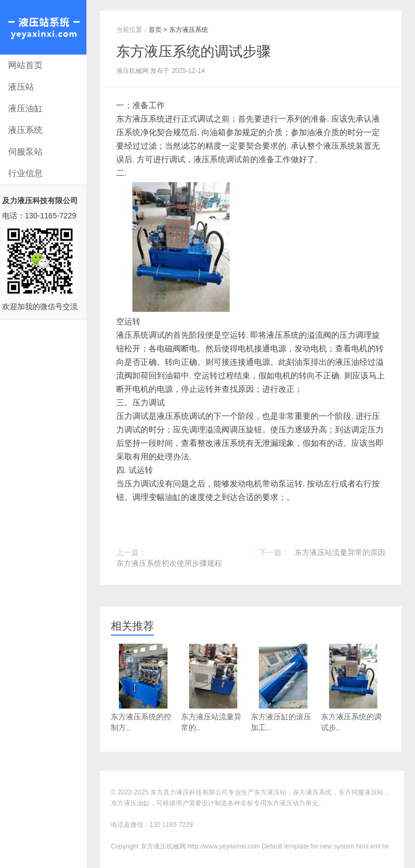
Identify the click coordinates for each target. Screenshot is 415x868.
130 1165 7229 (171, 825)
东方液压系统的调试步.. (353, 688)
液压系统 (25, 130)
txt (386, 846)
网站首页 (25, 65)
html (362, 846)
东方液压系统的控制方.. (143, 688)
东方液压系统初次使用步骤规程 (169, 563)
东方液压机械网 (43, 27)
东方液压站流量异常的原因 (340, 552)
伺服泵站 (25, 152)
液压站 (21, 87)
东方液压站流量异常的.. (213, 688)
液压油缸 (25, 108)
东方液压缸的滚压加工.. (283, 688)
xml (375, 846)
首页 (155, 30)
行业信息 (25, 173)
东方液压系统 (189, 30)
